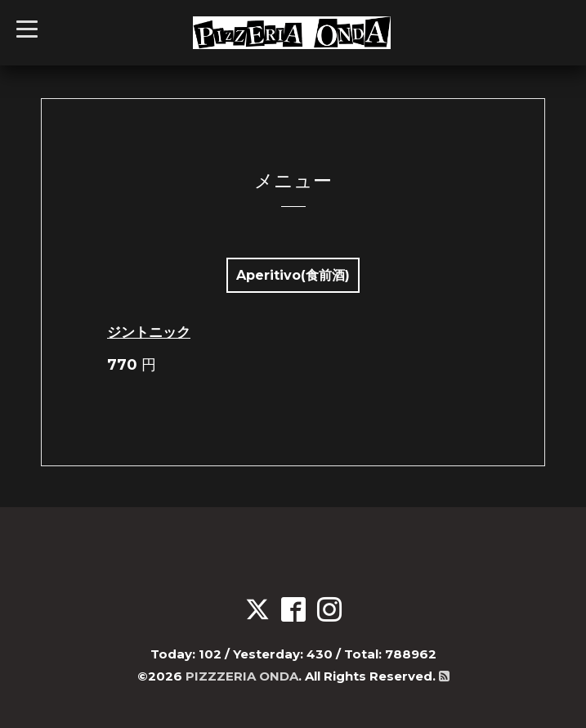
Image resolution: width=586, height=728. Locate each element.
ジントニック (149, 332)
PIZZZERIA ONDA (242, 676)
